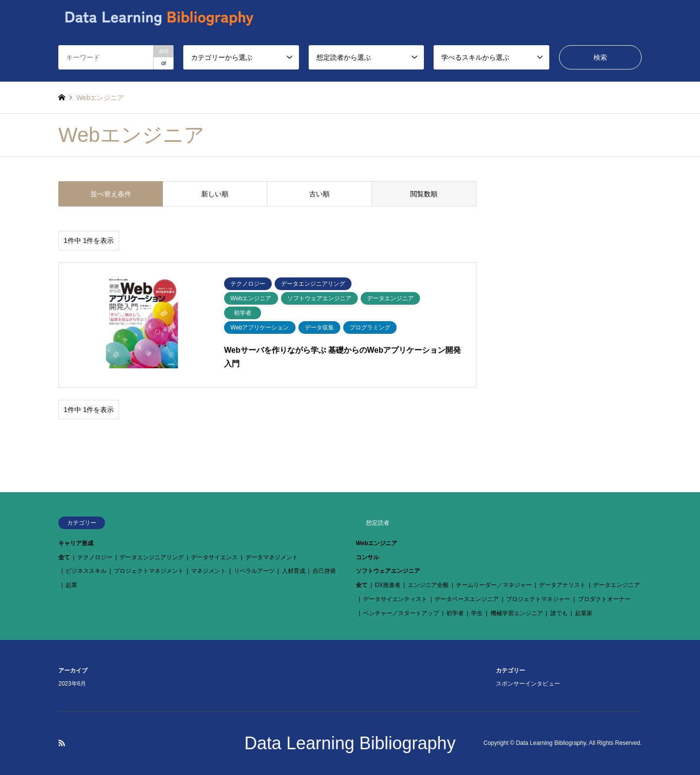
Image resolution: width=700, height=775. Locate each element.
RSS (62, 743)
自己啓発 (324, 571)
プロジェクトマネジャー (538, 599)
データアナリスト (562, 585)
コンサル (367, 557)
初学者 (455, 613)
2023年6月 (72, 684)
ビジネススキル (86, 571)
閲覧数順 (424, 194)
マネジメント (209, 571)
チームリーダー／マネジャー (494, 585)
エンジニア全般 (428, 585)
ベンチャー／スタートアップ (401, 613)
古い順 (319, 194)
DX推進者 (388, 585)
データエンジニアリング (152, 557)
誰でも (559, 613)
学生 (477, 613)
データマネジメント (272, 557)
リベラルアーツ (254, 571)
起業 (71, 585)
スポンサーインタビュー (528, 684)
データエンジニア (616, 585)
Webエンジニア (376, 543)
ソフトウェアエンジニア (388, 571)
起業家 (584, 613)
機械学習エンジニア (517, 613)
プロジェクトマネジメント (149, 571)
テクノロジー (95, 557)
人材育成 (294, 571)
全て (64, 557)
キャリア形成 (76, 543)
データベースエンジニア (467, 599)
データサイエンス (214, 557)
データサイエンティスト (395, 599)
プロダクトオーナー (604, 599)
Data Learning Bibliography (350, 743)
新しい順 (215, 194)
